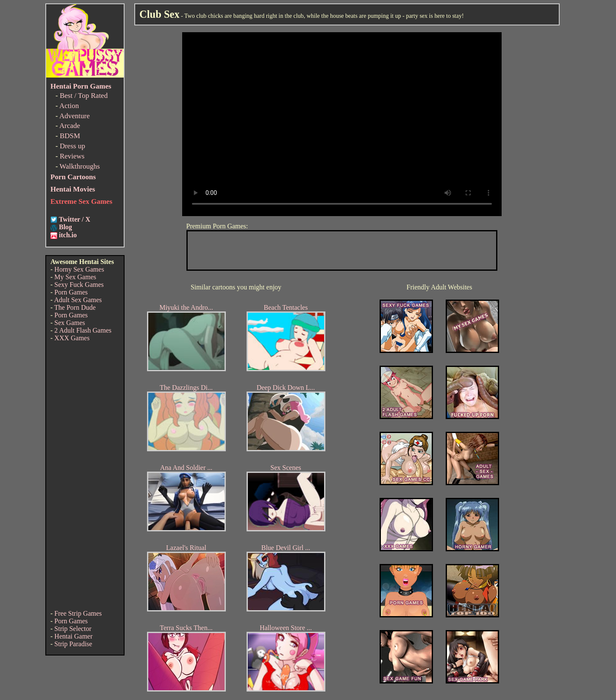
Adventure (75, 116)
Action (69, 106)
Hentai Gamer (73, 636)
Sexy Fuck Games (79, 285)
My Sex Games (75, 277)
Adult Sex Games (78, 300)
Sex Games (69, 323)
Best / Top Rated (84, 96)
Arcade (70, 126)
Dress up (72, 146)
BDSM (70, 136)
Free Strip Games (78, 613)
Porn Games (71, 292)
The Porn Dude (75, 307)
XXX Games (72, 338)
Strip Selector (73, 629)
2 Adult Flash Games (83, 330)
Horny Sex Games (79, 269)
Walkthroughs (80, 166)
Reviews (72, 156)
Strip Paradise (73, 644)
